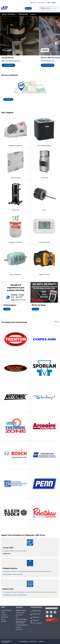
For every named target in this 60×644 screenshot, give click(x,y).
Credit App (20, 595)
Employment (5, 617)
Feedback (41, 641)
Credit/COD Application (22, 625)
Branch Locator (41, 3)
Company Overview (6, 610)
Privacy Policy (33, 641)
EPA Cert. (25, 595)
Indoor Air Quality (16, 178)
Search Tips (19, 629)
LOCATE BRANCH (8, 99)
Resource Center (20, 613)
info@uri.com (35, 617)
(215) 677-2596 (35, 614)
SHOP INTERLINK (8, 65)
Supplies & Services (44, 274)
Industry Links (19, 615)
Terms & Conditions (24, 641)
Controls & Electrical (44, 242)
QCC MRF (4, 621)
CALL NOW (7, 309)
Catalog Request (7, 595)
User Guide (19, 627)
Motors (44, 210)
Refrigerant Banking (7, 574)
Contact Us (4, 615)
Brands (3, 619)
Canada (3, 613)
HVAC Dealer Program (21, 619)
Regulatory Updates (18, 574)
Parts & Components (16, 274)
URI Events (33, 3)
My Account (35, 620)
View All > (57, 322)
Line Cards (14, 595)
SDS (17, 617)
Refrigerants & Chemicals (16, 242)
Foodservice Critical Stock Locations (21, 622)
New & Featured (23, 14)
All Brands (33, 14)
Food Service (44, 178)
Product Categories (9, 14)
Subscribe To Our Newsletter (51, 620)
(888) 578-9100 (36, 611)
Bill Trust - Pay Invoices (36, 623)
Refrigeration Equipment (16, 145)
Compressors (16, 210)
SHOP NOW (35, 309)
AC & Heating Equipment (44, 145)
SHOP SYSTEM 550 (48, 65)
